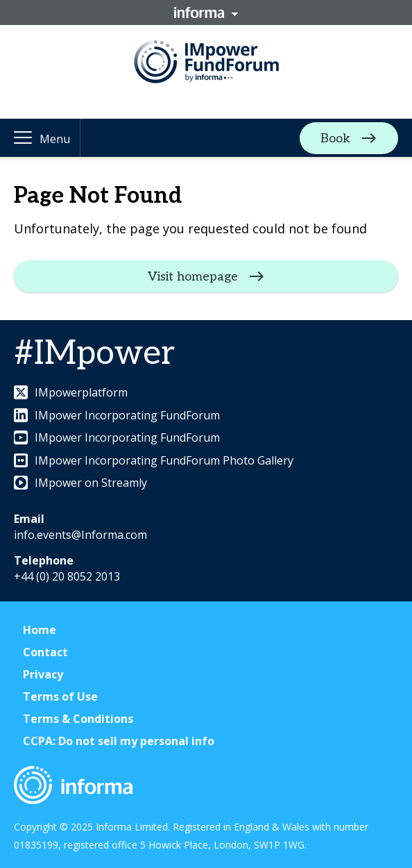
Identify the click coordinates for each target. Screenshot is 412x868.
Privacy (43, 674)
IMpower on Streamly (80, 483)
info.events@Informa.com (80, 535)
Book (335, 138)
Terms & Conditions (78, 719)
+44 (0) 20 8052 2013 (67, 576)
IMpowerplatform (71, 392)
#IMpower (94, 354)
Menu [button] (55, 139)
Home (40, 630)
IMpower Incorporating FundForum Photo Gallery (154, 460)
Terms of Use (60, 696)
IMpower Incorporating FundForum (117, 415)
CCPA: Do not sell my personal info (119, 741)
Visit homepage (193, 277)
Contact (45, 652)
